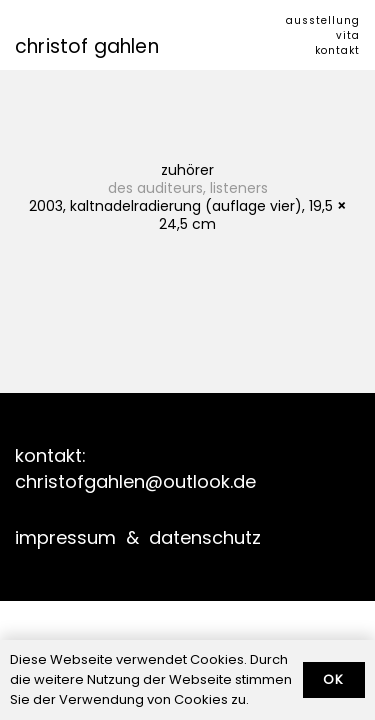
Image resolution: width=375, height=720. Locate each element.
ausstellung (323, 20)
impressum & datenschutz (138, 537)
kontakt (337, 50)
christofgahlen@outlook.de (135, 481)
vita (348, 35)
